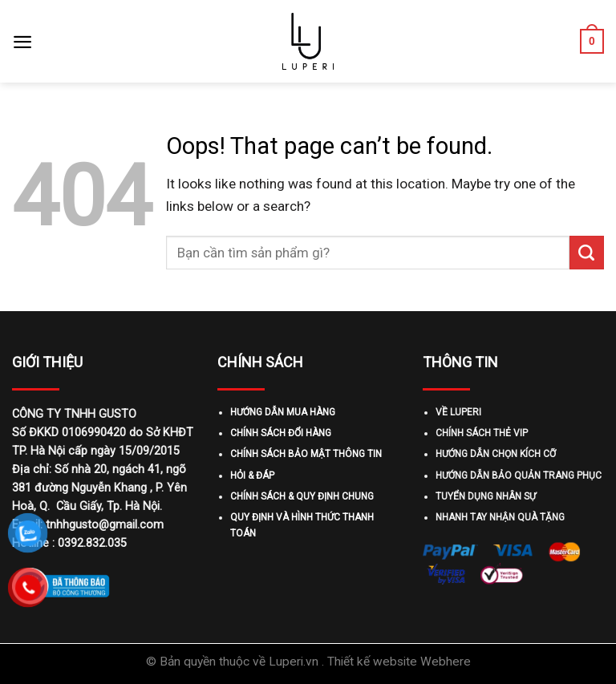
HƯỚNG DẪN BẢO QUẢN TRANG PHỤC (519, 476)
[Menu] (22, 42)
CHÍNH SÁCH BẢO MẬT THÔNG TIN (306, 454)
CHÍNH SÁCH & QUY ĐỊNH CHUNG (302, 496)
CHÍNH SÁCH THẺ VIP (482, 433)
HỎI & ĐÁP (252, 476)
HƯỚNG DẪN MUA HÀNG (283, 412)
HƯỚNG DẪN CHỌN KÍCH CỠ (496, 454)
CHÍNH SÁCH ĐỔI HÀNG (281, 433)
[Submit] (587, 253)
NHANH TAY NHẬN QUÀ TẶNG (500, 517)
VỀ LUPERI (458, 412)
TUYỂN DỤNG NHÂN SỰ (486, 496)
